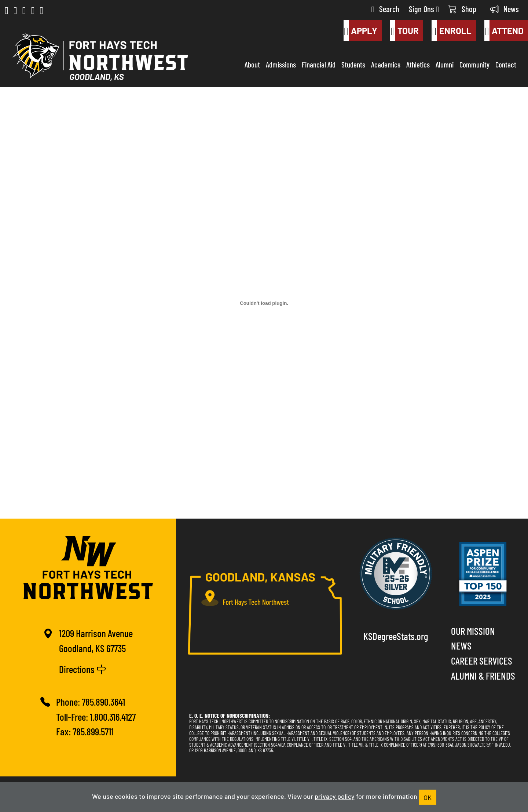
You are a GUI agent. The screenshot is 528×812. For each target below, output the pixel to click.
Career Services (482, 660)
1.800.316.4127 (113, 716)
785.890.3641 (103, 701)
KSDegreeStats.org (396, 636)
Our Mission (473, 631)
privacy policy (335, 796)
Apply (360, 31)
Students (353, 64)
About (252, 64)
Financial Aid (319, 64)
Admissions (281, 64)
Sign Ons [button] (424, 9)
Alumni (445, 64)
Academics (386, 64)
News (505, 9)
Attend (504, 31)
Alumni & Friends (483, 675)
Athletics (418, 64)
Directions (83, 669)
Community (474, 64)
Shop (462, 9)
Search (385, 9)
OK (428, 797)
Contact (506, 64)
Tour (404, 31)
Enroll (451, 31)
